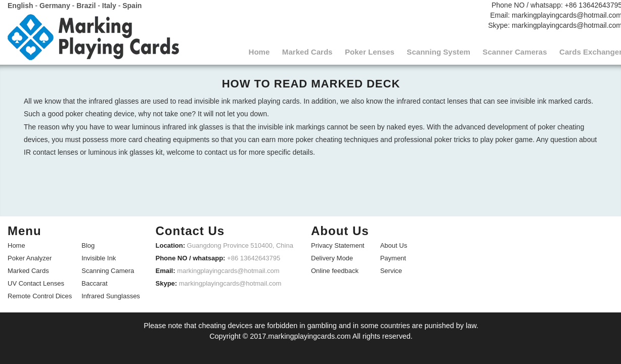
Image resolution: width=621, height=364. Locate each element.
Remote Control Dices (40, 294)
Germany (55, 5)
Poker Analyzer (30, 257)
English (20, 5)
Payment (393, 257)
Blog (88, 244)
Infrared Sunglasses (111, 294)
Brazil (86, 5)
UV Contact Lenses (36, 282)
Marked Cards (28, 269)
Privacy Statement (338, 244)
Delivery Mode (332, 257)
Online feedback (335, 269)
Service (391, 269)
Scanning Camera (108, 269)
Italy (109, 5)
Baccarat (94, 282)
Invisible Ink (99, 257)
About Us (394, 244)
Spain (132, 5)
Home (16, 244)
